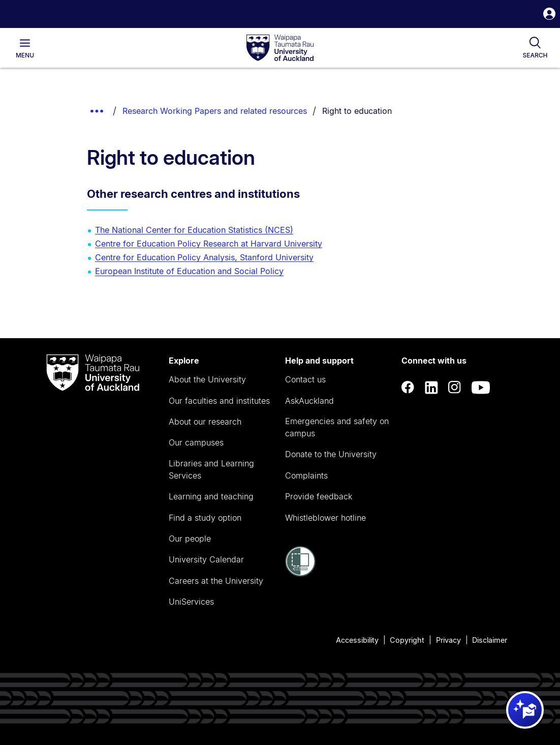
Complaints (306, 475)
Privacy (448, 640)
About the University (207, 379)
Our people (190, 539)
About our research (205, 422)
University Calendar (206, 559)
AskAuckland (309, 401)
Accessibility (357, 640)
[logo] (280, 48)
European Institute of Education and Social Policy (189, 271)
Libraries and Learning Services (211, 469)
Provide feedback (319, 496)
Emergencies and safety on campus (337, 427)
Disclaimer (490, 640)
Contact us (305, 379)
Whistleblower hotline (325, 518)
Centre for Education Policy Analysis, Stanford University (204, 257)
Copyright (407, 640)
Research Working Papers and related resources (215, 111)
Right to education (357, 111)
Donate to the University (331, 454)
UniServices (191, 602)
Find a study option (205, 518)
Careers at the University (216, 581)
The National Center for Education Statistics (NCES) (194, 230)
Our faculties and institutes (219, 401)
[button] (549, 15)
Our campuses (196, 442)
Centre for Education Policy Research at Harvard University (209, 244)
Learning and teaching (211, 496)
